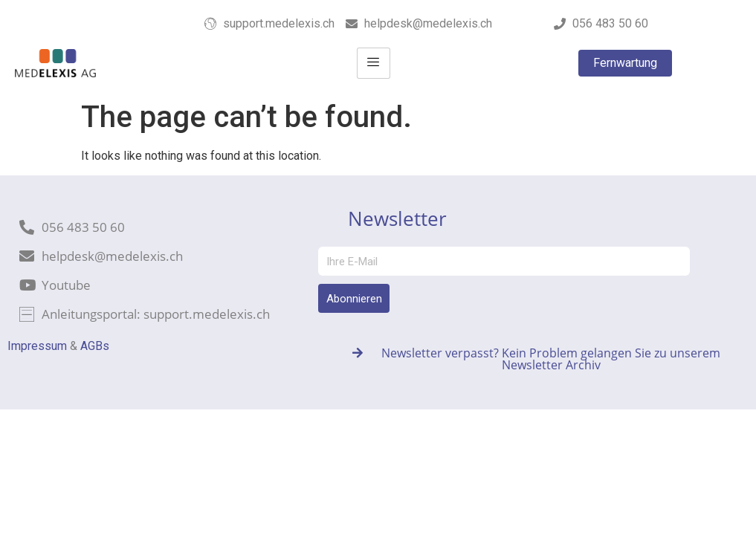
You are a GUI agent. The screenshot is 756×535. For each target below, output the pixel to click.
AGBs (95, 346)
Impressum (37, 346)
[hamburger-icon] (374, 63)
